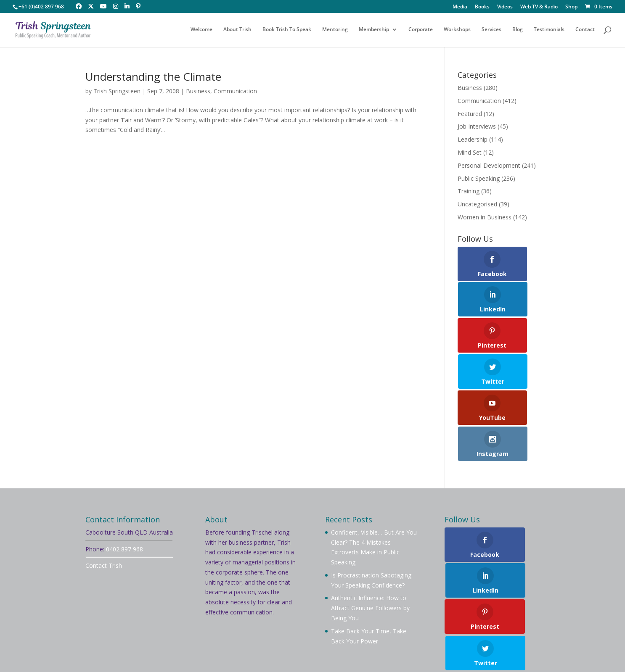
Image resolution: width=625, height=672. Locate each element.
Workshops (457, 30)
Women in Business (485, 217)
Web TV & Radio (539, 7)
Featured (470, 114)
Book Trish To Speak (287, 30)
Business (198, 91)
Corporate (421, 30)
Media (460, 7)
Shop (571, 7)
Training (469, 191)
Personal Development (489, 165)
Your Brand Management (314, 653)
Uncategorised (477, 204)
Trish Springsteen (117, 91)
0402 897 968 (124, 447)
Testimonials (549, 30)
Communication (235, 91)
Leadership (473, 139)
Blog (518, 30)
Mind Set (470, 152)
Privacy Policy (115, 589)
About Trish (237, 30)
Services (491, 30)
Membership (374, 30)
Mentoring (335, 30)
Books (482, 7)
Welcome (201, 30)
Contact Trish (104, 464)
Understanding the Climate (153, 76)
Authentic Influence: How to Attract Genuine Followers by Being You (370, 506)
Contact (585, 30)
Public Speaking (479, 178)
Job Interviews (477, 126)
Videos (505, 7)
